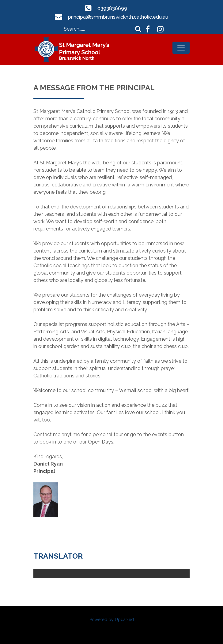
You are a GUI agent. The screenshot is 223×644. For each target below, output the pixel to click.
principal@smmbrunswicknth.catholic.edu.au (118, 17)
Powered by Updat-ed (112, 620)
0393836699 (112, 8)
